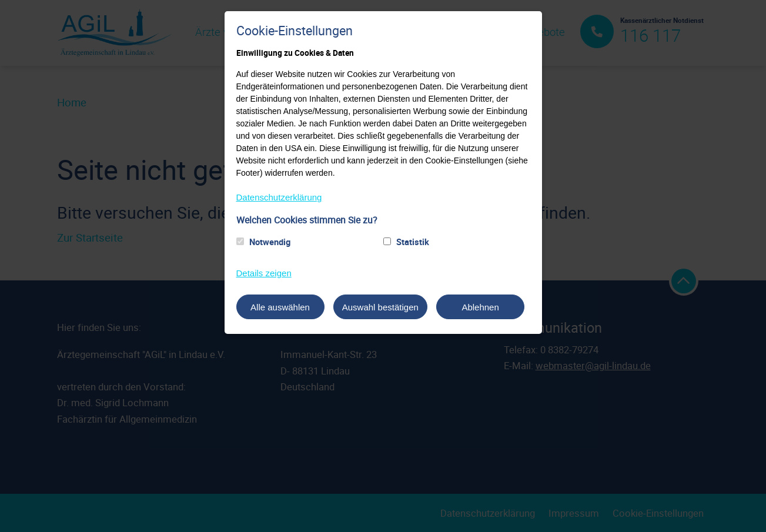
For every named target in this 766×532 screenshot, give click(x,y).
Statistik (413, 242)
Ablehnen (480, 307)
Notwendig (270, 242)
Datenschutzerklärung (279, 197)
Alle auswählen (280, 307)
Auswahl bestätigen (380, 307)
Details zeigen (264, 273)
